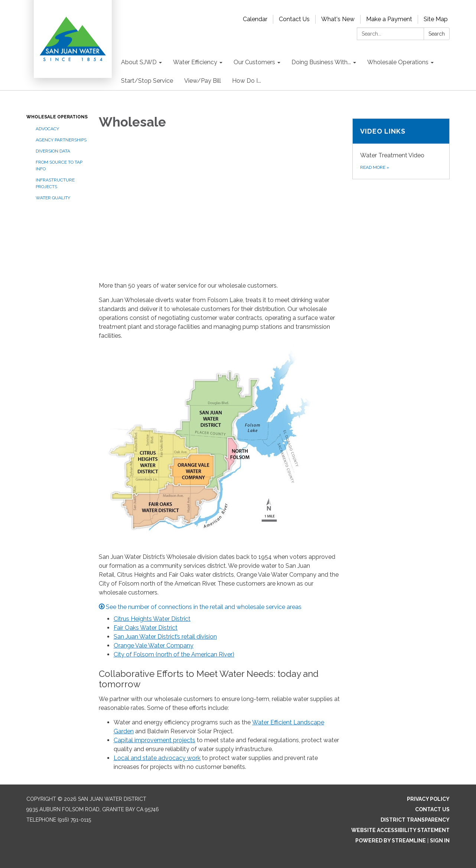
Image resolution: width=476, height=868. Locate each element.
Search (437, 34)
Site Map (436, 19)
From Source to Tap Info (59, 166)
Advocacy (47, 129)
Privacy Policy (428, 799)
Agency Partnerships (61, 140)
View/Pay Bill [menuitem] (203, 81)
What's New (338, 19)
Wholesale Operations (57, 117)
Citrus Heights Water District (152, 619)
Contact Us (294, 19)
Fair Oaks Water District (146, 628)
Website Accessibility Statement (400, 830)
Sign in (440, 841)
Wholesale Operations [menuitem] (398, 62)
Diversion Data (53, 151)
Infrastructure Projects (55, 183)
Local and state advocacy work (157, 758)
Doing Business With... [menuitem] (321, 62)
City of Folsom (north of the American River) (174, 654)
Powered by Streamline (391, 841)
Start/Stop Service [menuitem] (147, 81)
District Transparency (415, 820)
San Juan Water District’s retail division (165, 637)
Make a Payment (389, 19)
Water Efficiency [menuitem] (195, 62)
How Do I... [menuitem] (247, 81)
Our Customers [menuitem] (254, 62)
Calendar (255, 19)
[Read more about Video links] (401, 149)
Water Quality (53, 198)
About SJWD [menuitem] (139, 62)
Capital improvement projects (154, 740)
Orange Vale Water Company (154, 646)
